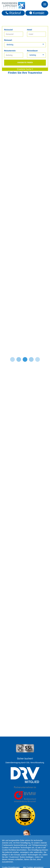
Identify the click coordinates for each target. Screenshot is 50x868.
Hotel (30, 30)
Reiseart (8, 40)
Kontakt (37, 13)
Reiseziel (8, 30)
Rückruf (13, 13)
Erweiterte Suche (25, 69)
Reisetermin (10, 51)
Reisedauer (32, 51)
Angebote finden (25, 63)
